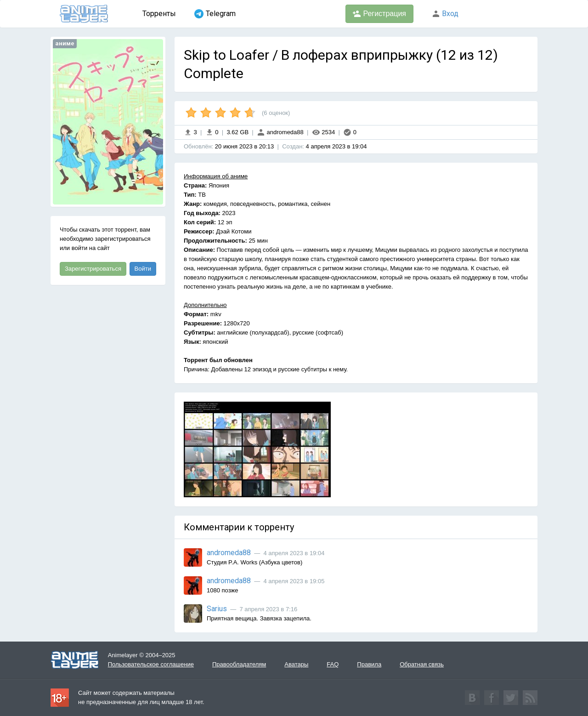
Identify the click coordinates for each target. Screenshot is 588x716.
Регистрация (379, 14)
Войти (143, 269)
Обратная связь (422, 664)
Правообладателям (239, 664)
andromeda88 (280, 132)
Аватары (296, 664)
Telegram (215, 14)
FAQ (333, 664)
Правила (369, 664)
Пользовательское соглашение (151, 664)
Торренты (159, 14)
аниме (65, 43)
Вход (445, 14)
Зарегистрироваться (93, 269)
